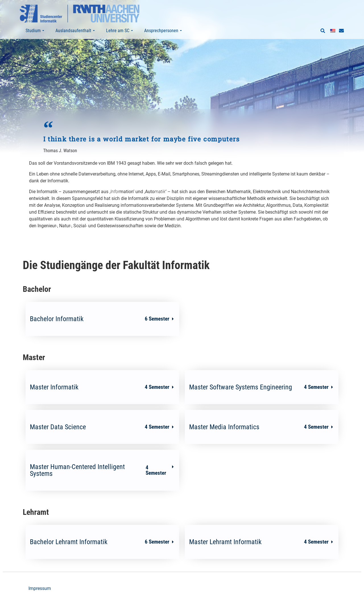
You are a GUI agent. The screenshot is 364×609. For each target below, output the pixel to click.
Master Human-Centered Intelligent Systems (100, 481)
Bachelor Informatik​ (100, 330)
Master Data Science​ (100, 438)
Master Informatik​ (100, 398)
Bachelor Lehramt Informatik (100, 553)
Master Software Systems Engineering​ (259, 398)
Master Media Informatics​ (259, 438)
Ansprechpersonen (163, 31)
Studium (35, 31)
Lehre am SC (119, 31)
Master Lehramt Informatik (259, 553)
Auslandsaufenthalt (75, 31)
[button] (323, 31)
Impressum (40, 599)
